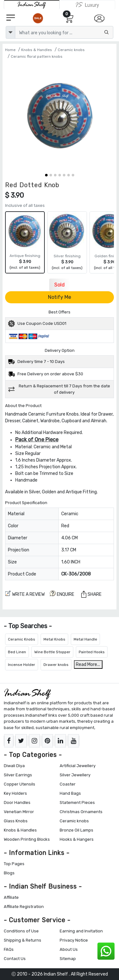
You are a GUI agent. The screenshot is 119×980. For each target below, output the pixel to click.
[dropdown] (10, 32)
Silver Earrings (18, 775)
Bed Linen (17, 652)
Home (10, 50)
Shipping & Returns (23, 940)
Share (91, 594)
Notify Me (60, 297)
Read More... (88, 664)
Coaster (68, 784)
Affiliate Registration (24, 907)
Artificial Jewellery (78, 766)
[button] (46, 175)
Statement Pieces (77, 802)
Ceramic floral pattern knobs (37, 56)
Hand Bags (70, 793)
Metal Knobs (54, 639)
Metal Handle (85, 639)
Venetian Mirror (19, 812)
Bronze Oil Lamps (76, 830)
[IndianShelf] (32, 5)
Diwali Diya (14, 766)
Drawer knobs (56, 665)
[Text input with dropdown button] (64, 32)
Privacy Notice (74, 940)
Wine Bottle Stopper (52, 652)
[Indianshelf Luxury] (87, 5)
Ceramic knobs (71, 50)
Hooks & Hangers (77, 839)
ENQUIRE (62, 594)
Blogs (9, 873)
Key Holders (15, 793)
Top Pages (14, 864)
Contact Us (15, 959)
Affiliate (11, 897)
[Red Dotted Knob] (60, 117)
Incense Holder (22, 665)
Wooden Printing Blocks (27, 839)
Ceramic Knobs (22, 639)
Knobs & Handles (37, 50)
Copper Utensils (20, 784)
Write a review (25, 594)
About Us (69, 949)
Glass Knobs (16, 821)
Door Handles (17, 802)
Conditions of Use (21, 931)
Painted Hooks (92, 652)
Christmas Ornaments (81, 812)
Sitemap (68, 959)
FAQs (9, 949)
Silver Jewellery (75, 775)
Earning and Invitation (81, 931)
